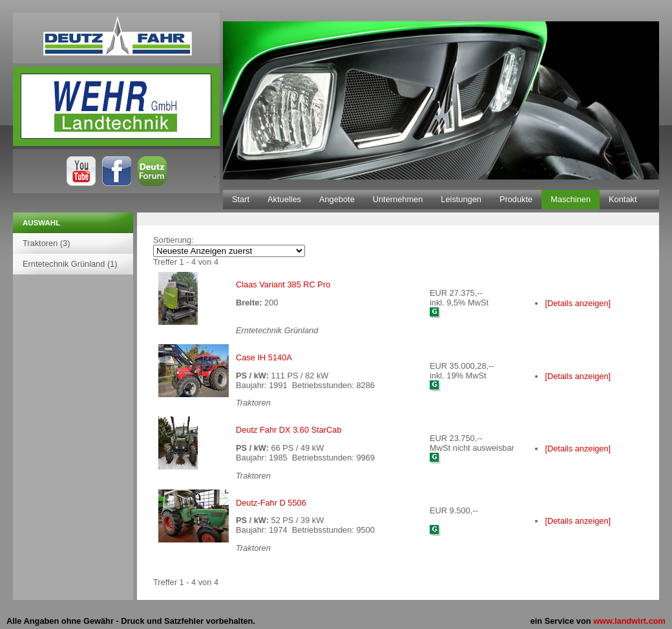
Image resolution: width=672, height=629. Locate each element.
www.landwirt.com (629, 621)
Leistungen (461, 199)
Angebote (337, 199)
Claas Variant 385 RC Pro (283, 284)
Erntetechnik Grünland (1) (70, 264)
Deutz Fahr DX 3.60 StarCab (289, 430)
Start (241, 199)
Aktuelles (284, 199)
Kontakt (623, 199)
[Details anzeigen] (578, 303)
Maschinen (571, 199)
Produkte (516, 199)
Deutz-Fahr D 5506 (271, 503)
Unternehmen (398, 199)
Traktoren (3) (46, 243)
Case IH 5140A (264, 357)
